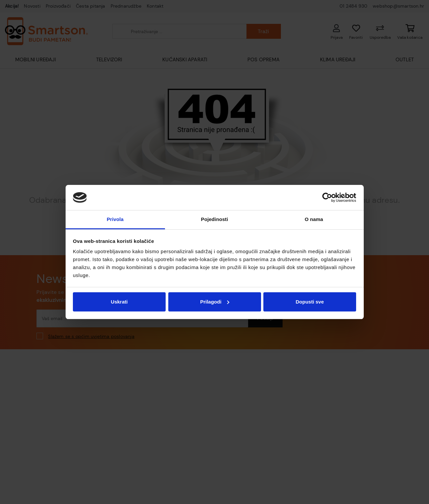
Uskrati (119, 302)
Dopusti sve (310, 302)
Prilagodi (215, 302)
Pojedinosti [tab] (215, 219)
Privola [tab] (115, 219)
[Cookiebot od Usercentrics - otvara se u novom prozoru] (327, 197)
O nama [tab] (314, 219)
